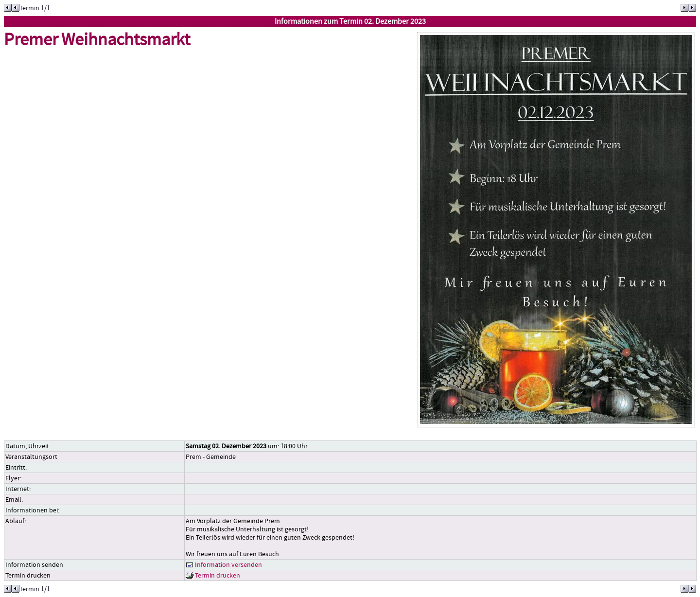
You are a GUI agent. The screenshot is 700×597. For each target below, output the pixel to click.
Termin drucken (213, 575)
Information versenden (224, 565)
